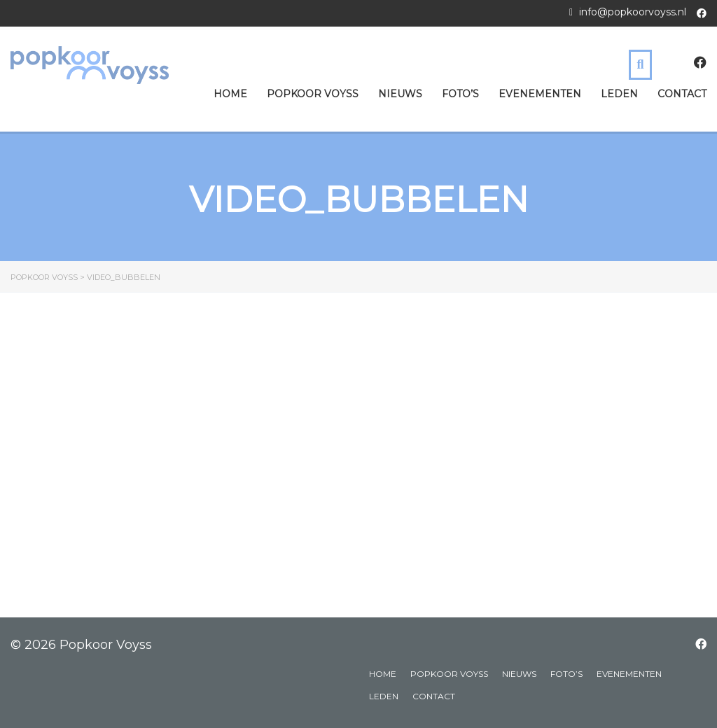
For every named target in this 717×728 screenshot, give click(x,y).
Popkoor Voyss (313, 94)
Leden (619, 94)
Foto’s (460, 94)
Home (230, 94)
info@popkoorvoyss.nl (633, 12)
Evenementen (540, 94)
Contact (682, 94)
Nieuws (400, 94)
